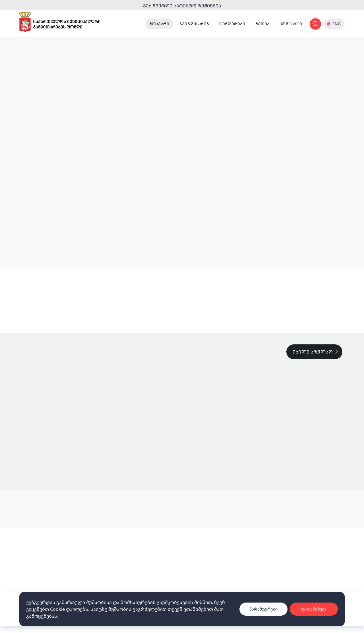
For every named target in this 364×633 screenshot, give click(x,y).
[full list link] (314, 352)
